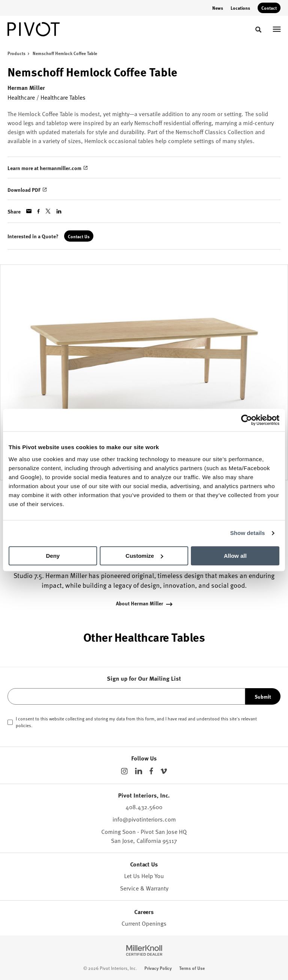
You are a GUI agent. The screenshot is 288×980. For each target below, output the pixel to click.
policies (23, 725)
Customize (144, 556)
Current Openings (144, 923)
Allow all (235, 556)
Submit (263, 696)
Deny (53, 556)
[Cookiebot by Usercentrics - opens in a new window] (247, 420)
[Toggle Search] (258, 30)
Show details (248, 533)
